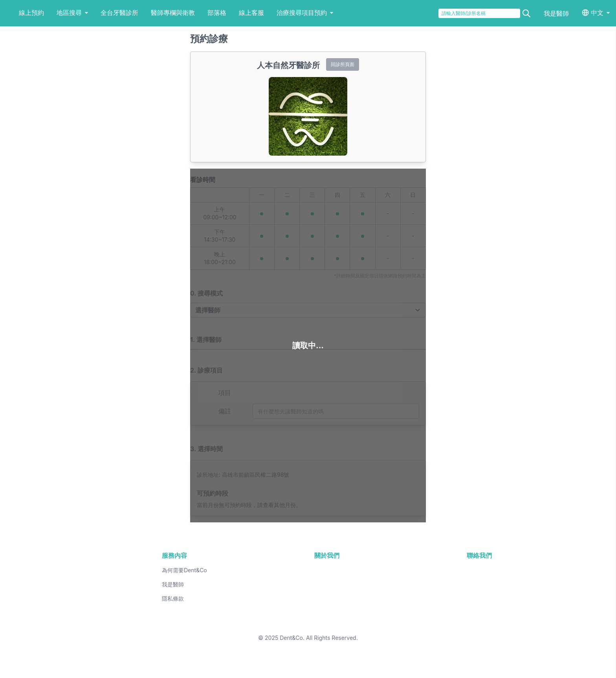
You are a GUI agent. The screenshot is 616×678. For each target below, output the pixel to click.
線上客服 (277, 13)
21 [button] (370, 610)
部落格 (243, 13)
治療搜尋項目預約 (331, 13)
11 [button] (277, 598)
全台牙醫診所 (145, 13)
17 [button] (246, 610)
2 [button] (215, 585)
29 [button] (401, 623)
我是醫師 (556, 13)
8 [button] (401, 585)
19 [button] (308, 610)
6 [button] (339, 585)
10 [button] (246, 598)
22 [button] (401, 610)
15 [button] (401, 598)
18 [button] (277, 610)
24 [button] (246, 623)
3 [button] (246, 585)
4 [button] (277, 585)
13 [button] (339, 598)
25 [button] (277, 623)
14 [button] (370, 598)
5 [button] (308, 585)
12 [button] (308, 598)
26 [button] (308, 623)
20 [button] (339, 610)
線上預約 (57, 13)
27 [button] (339, 623)
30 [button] (215, 636)
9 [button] (215, 598)
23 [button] (215, 623)
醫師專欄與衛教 (199, 13)
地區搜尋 (98, 13)
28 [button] (370, 623)
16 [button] (215, 610)
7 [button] (370, 585)
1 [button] (401, 573)
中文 (597, 13)
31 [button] (246, 636)
